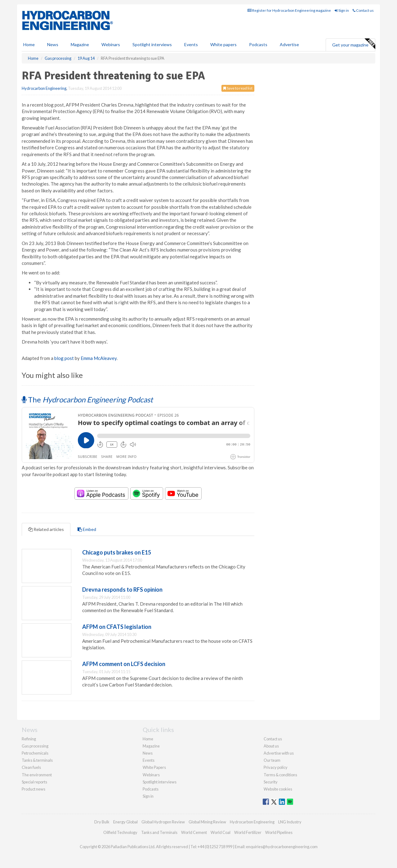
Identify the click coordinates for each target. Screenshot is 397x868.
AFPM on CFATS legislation (117, 627)
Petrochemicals (35, 753)
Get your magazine (354, 44)
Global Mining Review (207, 822)
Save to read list (238, 88)
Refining (29, 739)
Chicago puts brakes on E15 (117, 552)
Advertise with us (279, 753)
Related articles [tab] (46, 529)
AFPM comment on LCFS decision (124, 664)
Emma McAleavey (99, 358)
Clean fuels (31, 767)
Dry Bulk (102, 822)
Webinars (111, 44)
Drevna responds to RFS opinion (122, 590)
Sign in (342, 10)
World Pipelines (279, 832)
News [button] (53, 44)
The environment (37, 775)
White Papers (154, 767)
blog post (64, 358)
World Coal (221, 832)
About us (271, 746)
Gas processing (35, 746)
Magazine (80, 44)
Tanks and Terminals (159, 832)
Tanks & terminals (37, 760)
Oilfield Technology (120, 832)
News (148, 753)
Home (29, 44)
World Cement (194, 832)
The (87, 399)
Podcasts (258, 44)
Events (191, 44)
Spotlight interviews (152, 44)
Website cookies (278, 789)
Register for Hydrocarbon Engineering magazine (289, 10)
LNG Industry (290, 822)
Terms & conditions (280, 775)
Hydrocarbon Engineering (44, 88)
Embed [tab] (87, 529)
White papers (223, 44)
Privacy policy (276, 767)
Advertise (289, 44)
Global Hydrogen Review (163, 822)
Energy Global (125, 822)
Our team (272, 760)
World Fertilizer (248, 832)
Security (271, 782)
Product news (33, 789)
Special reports (34, 782)
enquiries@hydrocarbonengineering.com (282, 847)
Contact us (363, 10)
